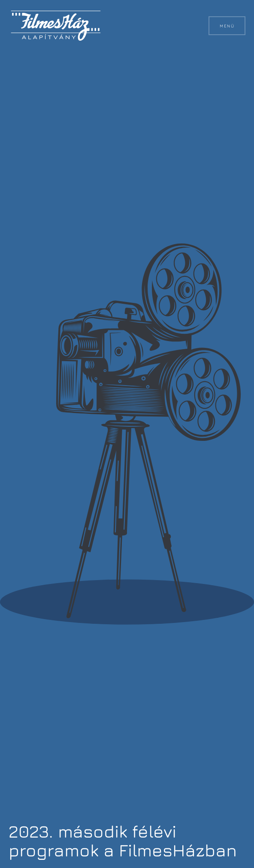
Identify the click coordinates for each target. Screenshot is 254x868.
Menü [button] (227, 26)
